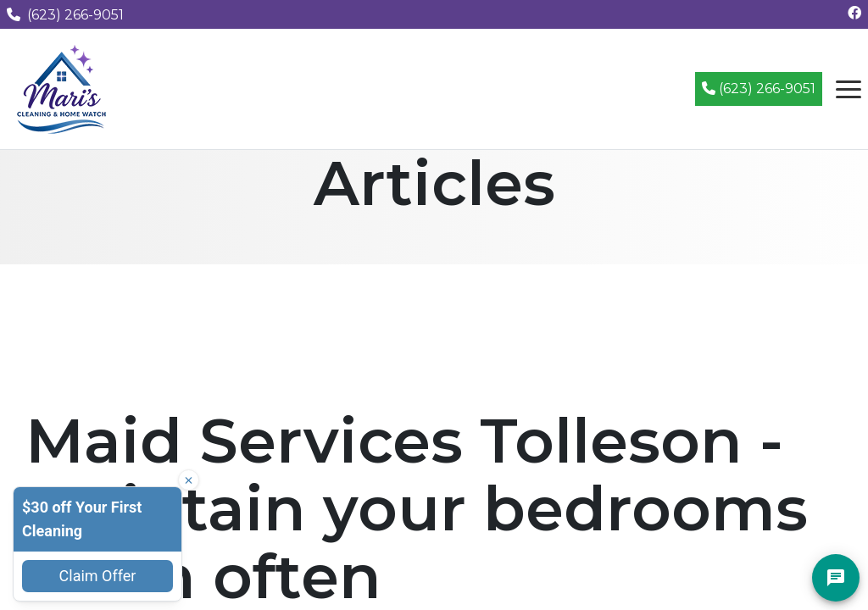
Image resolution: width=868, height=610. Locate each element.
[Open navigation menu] (849, 89)
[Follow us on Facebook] (854, 13)
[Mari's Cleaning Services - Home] (62, 88)
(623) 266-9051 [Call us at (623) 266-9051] (65, 15)
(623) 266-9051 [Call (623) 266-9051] (759, 89)
